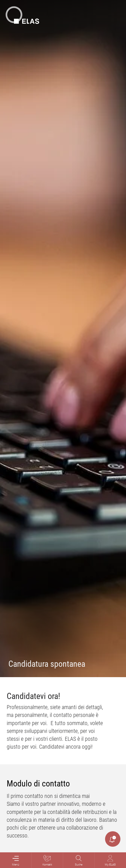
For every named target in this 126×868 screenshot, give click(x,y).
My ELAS (110, 860)
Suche (79, 860)
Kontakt (47, 860)
